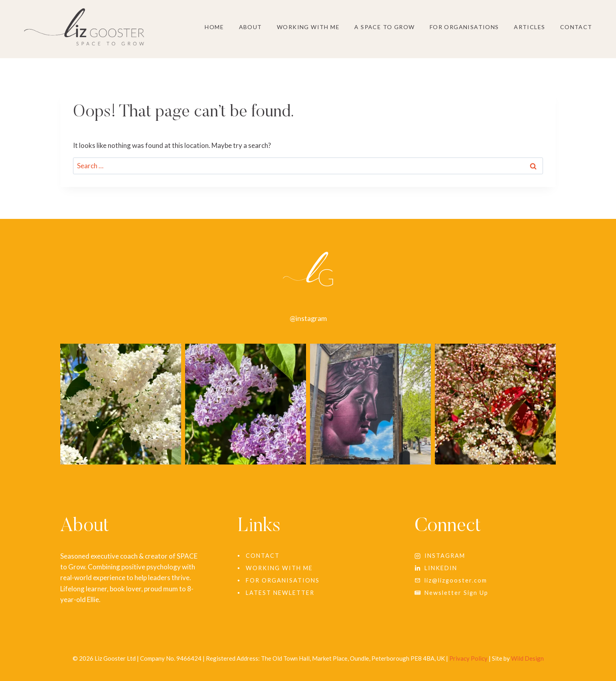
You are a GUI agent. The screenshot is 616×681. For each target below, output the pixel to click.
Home (214, 27)
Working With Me (308, 27)
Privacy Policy (468, 658)
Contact (576, 27)
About (251, 27)
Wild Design (527, 658)
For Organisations (464, 27)
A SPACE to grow (384, 27)
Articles (529, 27)
